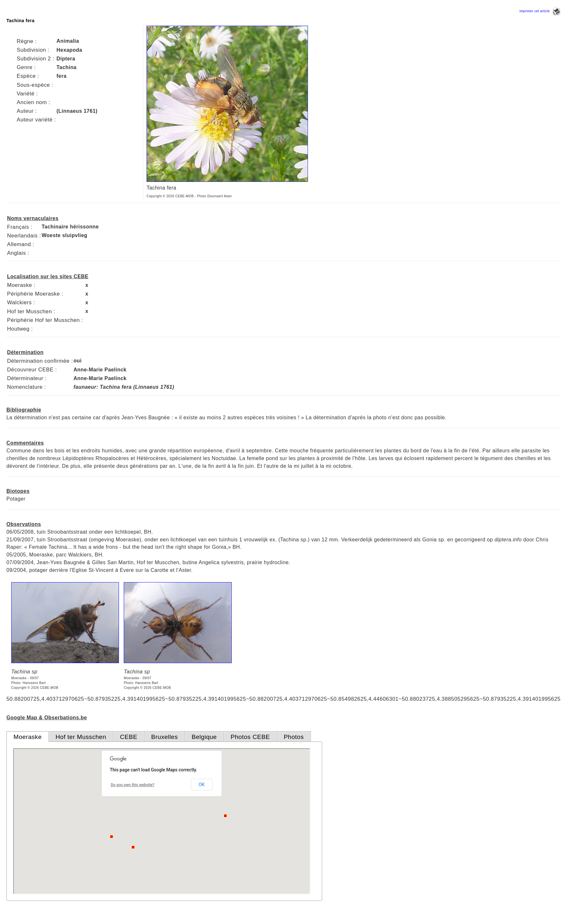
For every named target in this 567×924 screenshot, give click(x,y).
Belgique (204, 737)
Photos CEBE (250, 737)
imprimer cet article (540, 11)
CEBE (129, 737)
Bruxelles (164, 737)
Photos (294, 737)
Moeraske (28, 737)
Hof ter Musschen (81, 737)
